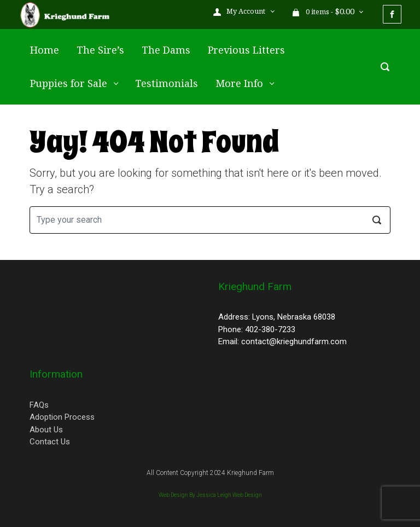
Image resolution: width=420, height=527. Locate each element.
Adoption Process (62, 417)
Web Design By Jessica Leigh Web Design (210, 495)
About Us (46, 430)
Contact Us (50, 442)
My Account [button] (240, 11)
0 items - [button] (324, 11)
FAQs (39, 405)
